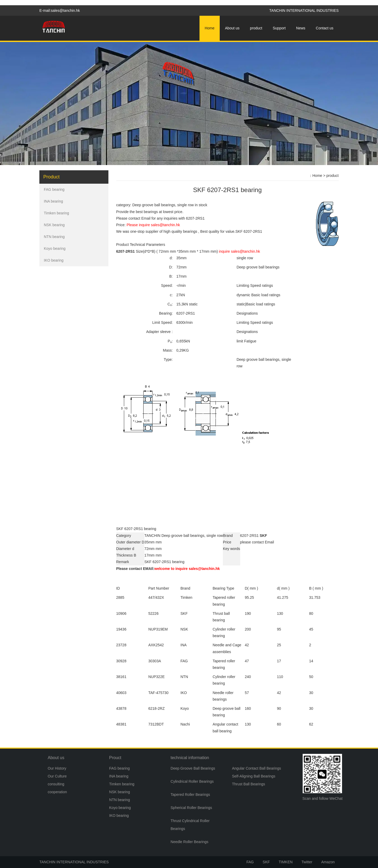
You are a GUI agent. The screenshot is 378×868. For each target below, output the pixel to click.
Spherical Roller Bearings (191, 808)
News (301, 28)
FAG (250, 862)
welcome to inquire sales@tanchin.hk (187, 569)
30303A (155, 661)
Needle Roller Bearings (190, 842)
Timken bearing (56, 213)
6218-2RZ (156, 708)
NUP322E (156, 677)
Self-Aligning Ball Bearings (254, 776)
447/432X (156, 597)
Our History (57, 768)
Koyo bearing (55, 248)
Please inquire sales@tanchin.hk (153, 225)
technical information (190, 758)
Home (210, 28)
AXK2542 (156, 645)
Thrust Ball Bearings (249, 784)
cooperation (57, 792)
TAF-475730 (158, 693)
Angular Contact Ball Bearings (257, 768)
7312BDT (156, 724)
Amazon (328, 862)
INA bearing (53, 201)
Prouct (115, 758)
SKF (266, 862)
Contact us (325, 28)
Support (279, 28)
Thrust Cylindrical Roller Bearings (190, 825)
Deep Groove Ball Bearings (193, 768)
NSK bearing (54, 225)
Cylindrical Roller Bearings (192, 781)
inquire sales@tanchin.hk (240, 251)
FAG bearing (54, 189)
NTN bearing (54, 237)
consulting (56, 784)
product (256, 28)
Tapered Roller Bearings (190, 795)
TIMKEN (286, 862)
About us (232, 28)
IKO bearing (54, 260)
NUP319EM (158, 629)
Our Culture (57, 776)
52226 (153, 613)
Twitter (307, 862)
